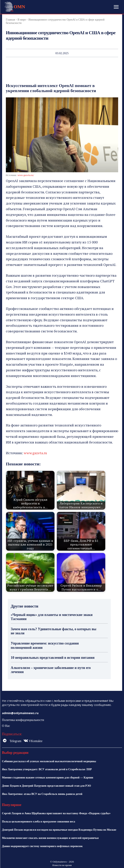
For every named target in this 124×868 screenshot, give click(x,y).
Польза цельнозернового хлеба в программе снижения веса (39, 822)
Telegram (15, 741)
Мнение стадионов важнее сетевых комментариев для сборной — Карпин (48, 778)
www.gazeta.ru (35, 453)
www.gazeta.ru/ (26, 175)
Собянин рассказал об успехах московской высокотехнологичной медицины (49, 761)
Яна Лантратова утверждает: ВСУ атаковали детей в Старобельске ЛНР (47, 769)
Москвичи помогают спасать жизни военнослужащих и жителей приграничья (50, 838)
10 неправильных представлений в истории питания (53, 658)
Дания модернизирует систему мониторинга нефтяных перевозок (42, 846)
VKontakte (36, 741)
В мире (22, 20)
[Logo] (15, 7)
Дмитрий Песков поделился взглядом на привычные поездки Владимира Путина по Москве (59, 830)
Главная (10, 20)
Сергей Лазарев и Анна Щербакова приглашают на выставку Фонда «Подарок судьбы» (56, 813)
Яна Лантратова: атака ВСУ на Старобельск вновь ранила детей (42, 794)
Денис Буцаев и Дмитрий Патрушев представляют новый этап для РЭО (46, 786)
